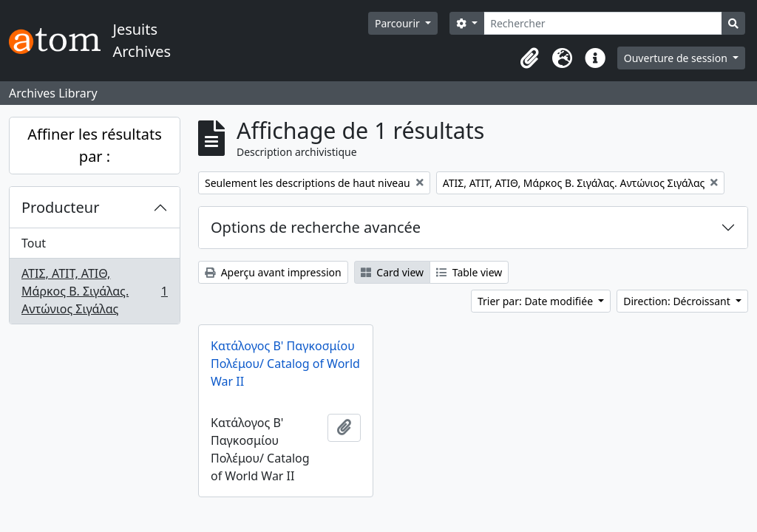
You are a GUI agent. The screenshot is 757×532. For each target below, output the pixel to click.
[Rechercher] (603, 23)
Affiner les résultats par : (95, 145)
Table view (469, 272)
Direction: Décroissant (678, 301)
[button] (530, 58)
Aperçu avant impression (273, 272)
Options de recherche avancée (316, 227)
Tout (34, 243)
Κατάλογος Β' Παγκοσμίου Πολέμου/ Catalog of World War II (285, 364)
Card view (392, 272)
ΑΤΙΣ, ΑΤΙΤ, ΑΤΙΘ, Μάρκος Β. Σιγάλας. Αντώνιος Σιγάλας (94, 291)
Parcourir (398, 23)
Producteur (60, 207)
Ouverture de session (677, 58)
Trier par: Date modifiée (537, 301)
